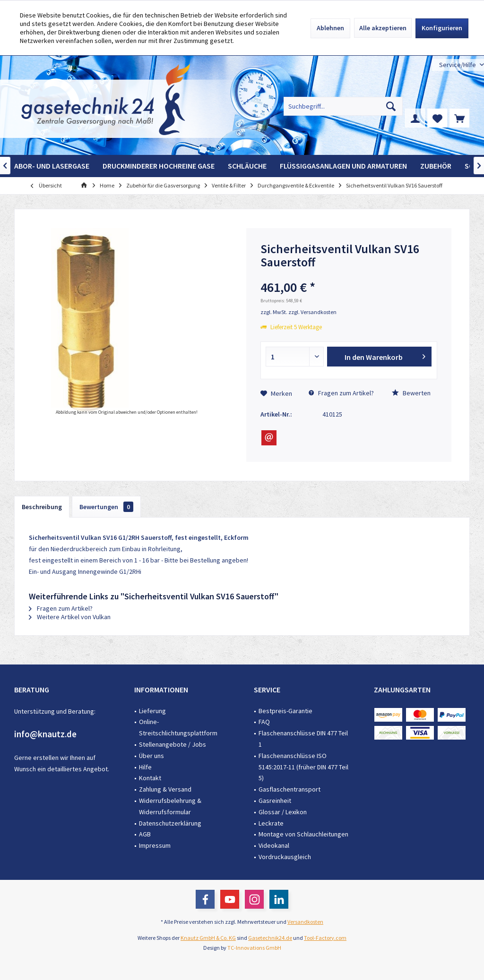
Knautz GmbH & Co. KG (208, 938)
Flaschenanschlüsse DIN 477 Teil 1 (303, 739)
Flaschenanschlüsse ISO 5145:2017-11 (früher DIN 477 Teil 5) (303, 767)
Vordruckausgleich (285, 857)
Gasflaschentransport (290, 789)
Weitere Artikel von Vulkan (70, 617)
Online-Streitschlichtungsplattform (178, 727)
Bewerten (411, 393)
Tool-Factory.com (325, 938)
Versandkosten (305, 922)
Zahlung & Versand (165, 789)
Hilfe (145, 767)
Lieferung (152, 711)
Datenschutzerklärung (170, 823)
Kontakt (150, 778)
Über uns (151, 756)
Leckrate (271, 823)
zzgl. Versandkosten (312, 312)
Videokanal (274, 845)
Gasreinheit (275, 801)
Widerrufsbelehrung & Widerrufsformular (170, 806)
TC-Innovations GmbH (254, 948)
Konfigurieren (442, 28)
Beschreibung (42, 507)
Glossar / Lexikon (283, 812)
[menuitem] (458, 65)
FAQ (264, 722)
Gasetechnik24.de (270, 938)
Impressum (155, 845)
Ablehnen (330, 28)
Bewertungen (106, 507)
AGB (145, 834)
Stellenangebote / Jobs (173, 744)
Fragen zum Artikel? (341, 393)
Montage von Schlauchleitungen (303, 834)
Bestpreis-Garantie (285, 711)
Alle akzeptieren (383, 28)
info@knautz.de (45, 734)
